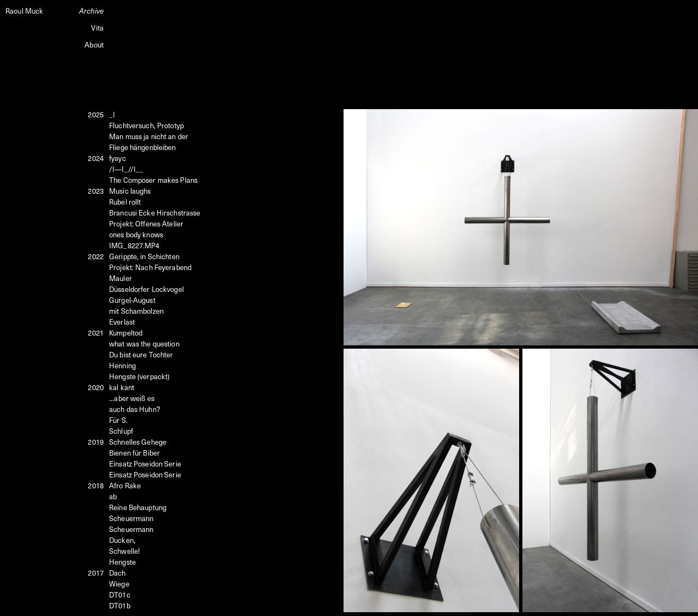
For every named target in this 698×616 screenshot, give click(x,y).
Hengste (122, 562)
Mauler (121, 278)
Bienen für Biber (134, 453)
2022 (96, 256)
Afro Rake (125, 485)
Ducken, (122, 540)
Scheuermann (131, 518)
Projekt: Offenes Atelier (146, 223)
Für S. (118, 420)
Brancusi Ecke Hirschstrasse (155, 213)
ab (113, 496)
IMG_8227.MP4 (134, 245)
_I (112, 114)
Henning (122, 365)
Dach (118, 573)
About (94, 44)
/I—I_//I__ (126, 169)
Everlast (122, 322)
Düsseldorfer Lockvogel (146, 289)
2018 (96, 485)
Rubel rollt (125, 202)
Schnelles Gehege (138, 442)
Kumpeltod (126, 333)
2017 (96, 573)
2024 (96, 158)
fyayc (118, 158)
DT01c (120, 594)
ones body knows (136, 234)
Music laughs (130, 191)
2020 (96, 387)
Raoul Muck (24, 11)
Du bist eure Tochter (141, 354)
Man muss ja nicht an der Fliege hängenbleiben (149, 142)
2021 (96, 333)
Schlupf (121, 431)
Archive (91, 11)
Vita (97, 28)
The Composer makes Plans (153, 180)
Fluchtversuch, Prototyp (146, 125)
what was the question (144, 343)
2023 (96, 191)
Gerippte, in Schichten (144, 256)
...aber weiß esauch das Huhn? (135, 403)
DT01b (120, 605)
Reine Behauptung (138, 507)
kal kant (122, 387)
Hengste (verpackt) (139, 376)
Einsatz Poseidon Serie (145, 464)
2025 (96, 114)
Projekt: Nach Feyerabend (150, 267)
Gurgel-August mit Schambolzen (136, 305)
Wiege (119, 584)
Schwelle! (125, 551)
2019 (96, 442)
